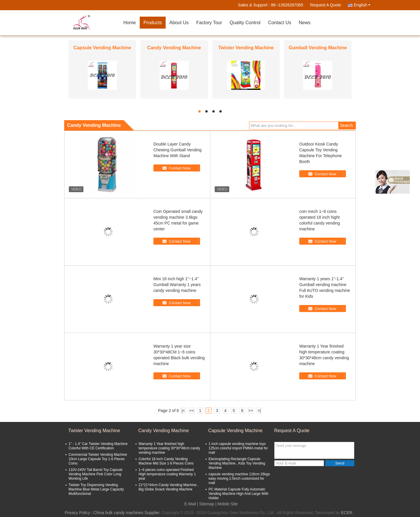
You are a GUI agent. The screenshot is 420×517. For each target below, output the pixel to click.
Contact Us (280, 23)
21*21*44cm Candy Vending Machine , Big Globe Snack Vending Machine (168, 487)
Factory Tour (209, 23)
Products (153, 23)
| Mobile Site (226, 504)
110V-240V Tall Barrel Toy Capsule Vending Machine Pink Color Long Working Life (96, 474)
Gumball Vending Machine (318, 48)
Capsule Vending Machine (102, 48)
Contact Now (180, 168)
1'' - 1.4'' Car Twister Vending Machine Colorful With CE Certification (98, 446)
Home (130, 23)
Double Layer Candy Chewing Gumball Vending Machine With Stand (177, 150)
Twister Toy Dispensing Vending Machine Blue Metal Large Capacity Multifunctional (96, 489)
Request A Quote (325, 5)
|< (183, 411)
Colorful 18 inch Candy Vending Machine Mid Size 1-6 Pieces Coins (166, 461)
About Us (179, 23)
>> (251, 411)
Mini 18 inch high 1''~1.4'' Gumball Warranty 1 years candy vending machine (177, 285)
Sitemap (207, 504)
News (304, 23)
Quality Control (245, 23)
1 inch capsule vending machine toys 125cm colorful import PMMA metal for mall (238, 448)
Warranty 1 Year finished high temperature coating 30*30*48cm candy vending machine (169, 448)
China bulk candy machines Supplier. (127, 513)
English (362, 5)
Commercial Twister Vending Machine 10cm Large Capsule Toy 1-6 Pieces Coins (98, 459)
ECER (347, 513)
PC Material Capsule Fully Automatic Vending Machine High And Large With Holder (238, 494)
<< (192, 411)
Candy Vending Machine (174, 48)
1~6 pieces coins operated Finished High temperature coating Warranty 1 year (167, 474)
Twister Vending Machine (246, 48)
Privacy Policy (77, 513)
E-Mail (190, 504)
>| (259, 411)
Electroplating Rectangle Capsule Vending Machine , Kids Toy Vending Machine (237, 463)
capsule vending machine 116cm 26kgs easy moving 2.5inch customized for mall (239, 479)
